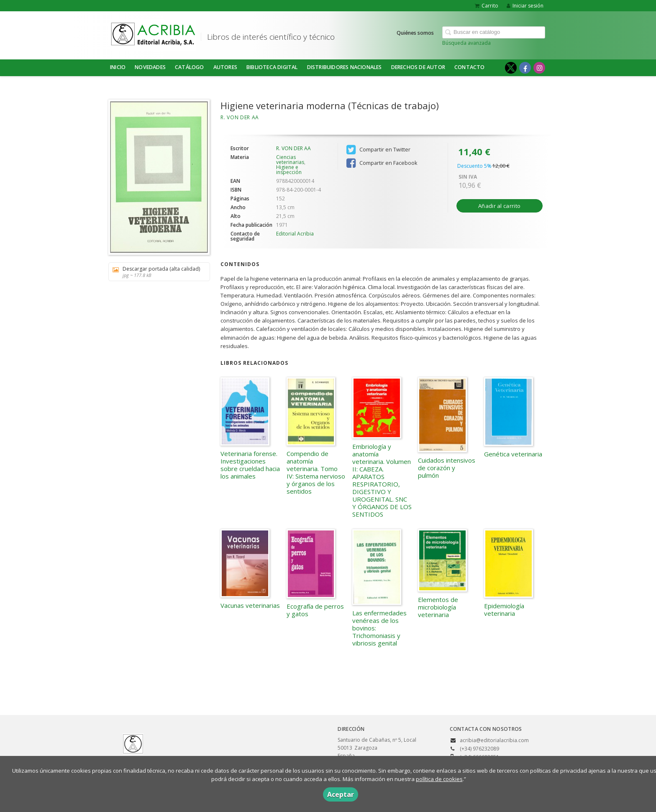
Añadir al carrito (499, 206)
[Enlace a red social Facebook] (525, 68)
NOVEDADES (150, 67)
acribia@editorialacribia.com (494, 740)
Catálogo (190, 67)
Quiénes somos (415, 33)
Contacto (470, 67)
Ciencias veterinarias (290, 160)
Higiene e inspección (289, 170)
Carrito (487, 6)
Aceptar (341, 794)
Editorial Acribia (295, 234)
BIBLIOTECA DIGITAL (272, 67)
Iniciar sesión (525, 6)
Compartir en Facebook (382, 163)
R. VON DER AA (240, 117)
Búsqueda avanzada (466, 43)
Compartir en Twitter (378, 150)
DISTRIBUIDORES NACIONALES (345, 67)
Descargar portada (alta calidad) (156, 272)
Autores (225, 67)
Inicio (118, 67)
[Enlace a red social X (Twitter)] (511, 68)
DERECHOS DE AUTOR (418, 67)
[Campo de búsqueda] (494, 32)
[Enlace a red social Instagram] (539, 68)
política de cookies (439, 779)
